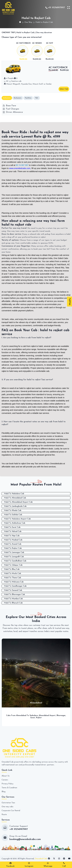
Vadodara (34, 715)
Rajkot (39, 718)
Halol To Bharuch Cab (13, 603)
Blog (4, 792)
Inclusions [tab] (7, 98)
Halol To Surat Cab (12, 527)
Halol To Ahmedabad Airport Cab (18, 502)
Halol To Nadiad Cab (13, 540)
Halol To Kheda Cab (13, 510)
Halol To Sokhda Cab (13, 515)
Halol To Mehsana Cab (14, 582)
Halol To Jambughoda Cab (15, 506)
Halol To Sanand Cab (13, 590)
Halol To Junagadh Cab (14, 557)
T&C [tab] (37, 98)
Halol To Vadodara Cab (14, 494)
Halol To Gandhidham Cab (15, 561)
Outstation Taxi (8, 803)
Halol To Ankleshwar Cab (15, 523)
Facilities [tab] (28, 98)
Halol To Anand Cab (13, 544)
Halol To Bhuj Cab (12, 569)
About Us (6, 776)
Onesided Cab (41, 859)
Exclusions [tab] (18, 98)
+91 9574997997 (56, 8)
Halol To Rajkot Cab (13, 548)
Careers (5, 780)
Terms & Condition (9, 788)
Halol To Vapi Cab (12, 536)
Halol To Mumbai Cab (13, 599)
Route (4, 815)
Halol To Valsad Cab (13, 531)
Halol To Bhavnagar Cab (14, 594)
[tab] (23, 51)
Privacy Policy (7, 784)
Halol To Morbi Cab (13, 573)
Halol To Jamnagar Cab (14, 552)
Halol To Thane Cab (13, 578)
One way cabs (7, 807)
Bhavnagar (61, 715)
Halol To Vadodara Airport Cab (17, 519)
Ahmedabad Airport (47, 715)
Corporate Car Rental (11, 811)
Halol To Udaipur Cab (13, 565)
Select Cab (64, 89)
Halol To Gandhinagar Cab (15, 586)
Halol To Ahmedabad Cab (15, 498)
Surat (33, 718)
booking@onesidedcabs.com (25, 839)
